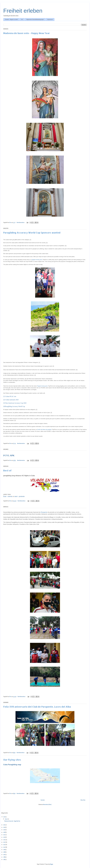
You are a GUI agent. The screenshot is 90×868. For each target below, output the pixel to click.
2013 (4, 842)
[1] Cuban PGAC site (10, 396)
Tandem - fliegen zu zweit (11, 19)
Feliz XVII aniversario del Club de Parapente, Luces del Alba (37, 707)
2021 (4, 825)
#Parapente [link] (44, 512)
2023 (4, 817)
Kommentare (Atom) (47, 805)
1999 (4, 857)
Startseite (43, 800)
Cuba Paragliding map (12, 765)
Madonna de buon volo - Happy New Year (27, 33)
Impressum (50, 19)
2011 (4, 847)
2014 (4, 840)
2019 (4, 830)
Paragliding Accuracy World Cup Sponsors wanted (32, 233)
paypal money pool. (37, 260)
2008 (4, 852)
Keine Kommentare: (21, 223)
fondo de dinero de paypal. (45, 429)
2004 (4, 855)
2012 (4, 845)
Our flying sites (12, 760)
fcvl (22, 19)
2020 (4, 827)
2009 (4, 850)
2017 (4, 835)
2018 (4, 832)
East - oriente (8, 496)
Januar (6, 819)
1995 (4, 860)
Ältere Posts (83, 800)
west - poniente (19, 496)
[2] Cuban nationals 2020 (11, 400)
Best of (7, 470)
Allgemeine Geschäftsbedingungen (35, 19)
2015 (4, 837)
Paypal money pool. (42, 386)
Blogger (52, 864)
